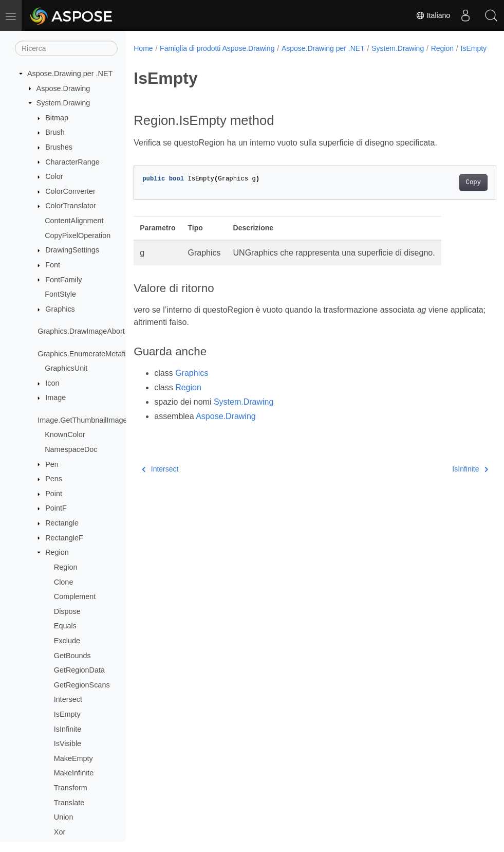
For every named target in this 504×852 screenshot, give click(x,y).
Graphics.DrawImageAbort (81, 331)
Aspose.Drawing (63, 88)
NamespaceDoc (71, 449)
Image (55, 397)
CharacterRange (72, 162)
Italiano (433, 15)
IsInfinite (68, 729)
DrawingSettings (72, 250)
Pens (54, 479)
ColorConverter (70, 191)
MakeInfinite (74, 773)
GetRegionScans (82, 685)
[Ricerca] (66, 48)
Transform (71, 788)
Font (53, 265)
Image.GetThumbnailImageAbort (91, 420)
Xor (60, 832)
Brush (55, 132)
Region (57, 552)
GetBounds (72, 656)
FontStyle (60, 294)
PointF (56, 508)
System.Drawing (63, 103)
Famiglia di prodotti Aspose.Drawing (217, 48)
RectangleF (64, 538)
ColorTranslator (71, 206)
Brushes (59, 147)
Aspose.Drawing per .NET (70, 74)
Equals (65, 626)
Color (54, 176)
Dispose (67, 611)
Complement (75, 596)
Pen (52, 464)
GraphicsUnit (66, 368)
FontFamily (63, 280)
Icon (52, 383)
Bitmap (57, 118)
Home (143, 48)
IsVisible (68, 744)
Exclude (67, 641)
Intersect (68, 699)
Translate (69, 803)
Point (54, 494)
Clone (64, 582)
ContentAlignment (74, 221)
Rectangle (62, 523)
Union (64, 817)
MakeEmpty (73, 758)
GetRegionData (79, 670)
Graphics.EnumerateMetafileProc (92, 354)
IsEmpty (67, 714)
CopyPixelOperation (78, 235)
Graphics (60, 309)
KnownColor (65, 434)
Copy (448, 193)
